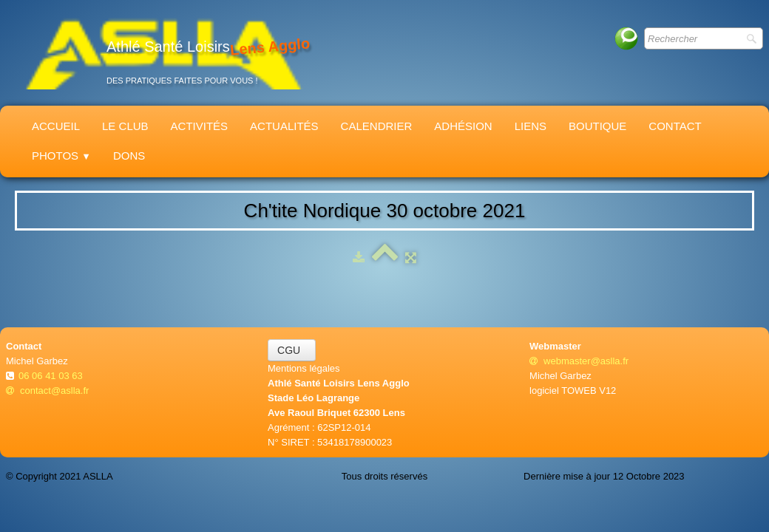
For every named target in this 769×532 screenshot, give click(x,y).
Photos (61, 156)
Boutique (597, 126)
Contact (675, 126)
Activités (200, 126)
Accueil (56, 126)
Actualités (284, 126)
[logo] (163, 53)
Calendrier (377, 126)
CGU (292, 350)
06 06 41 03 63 (52, 376)
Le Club (125, 126)
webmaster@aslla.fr (579, 361)
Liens (531, 126)
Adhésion (463, 126)
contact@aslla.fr (47, 391)
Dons (129, 156)
